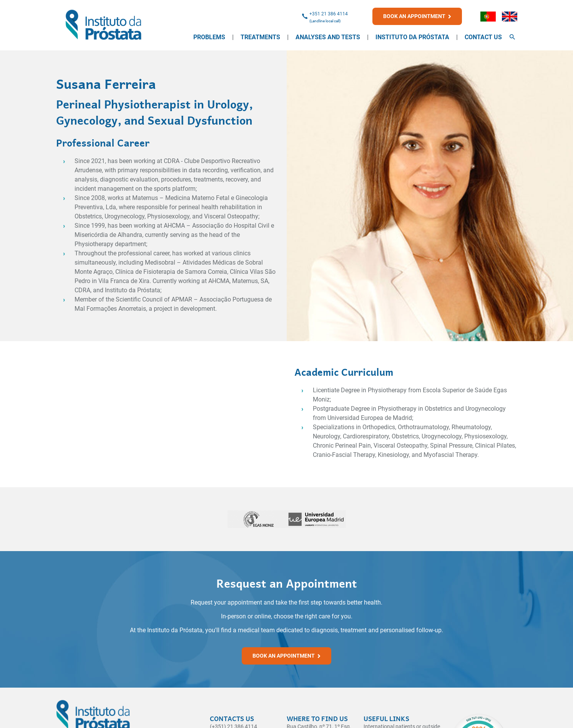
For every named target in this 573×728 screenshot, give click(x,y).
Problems (209, 37)
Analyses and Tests (328, 37)
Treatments (260, 37)
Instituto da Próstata (412, 37)
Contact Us (483, 37)
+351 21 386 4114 (329, 14)
